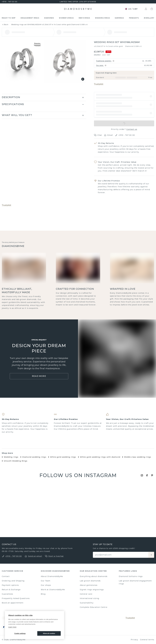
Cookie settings (20, 633)
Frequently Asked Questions (16, 598)
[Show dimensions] (37, 45)
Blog (43, 594)
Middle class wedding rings (136, 457)
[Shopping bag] (152, 9)
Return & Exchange (11, 590)
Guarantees (7, 594)
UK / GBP (131, 9)
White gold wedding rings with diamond (99, 457)
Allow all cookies (49, 633)
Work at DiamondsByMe (53, 590)
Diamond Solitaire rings (131, 576)
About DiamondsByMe (52, 576)
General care (86, 594)
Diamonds (49, 18)
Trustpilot (99, 84)
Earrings (119, 18)
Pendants (134, 18)
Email (108, 135)
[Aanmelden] (151, 555)
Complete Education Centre (94, 607)
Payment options (10, 585)
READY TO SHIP (9, 18)
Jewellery (149, 18)
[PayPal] (4, 627)
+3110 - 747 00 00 (10, 2)
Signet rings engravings (92, 590)
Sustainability (87, 603)
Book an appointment (13, 603)
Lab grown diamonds (90, 581)
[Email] (121, 555)
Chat (98, 135)
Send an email (35, 556)
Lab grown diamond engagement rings (135, 582)
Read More (39, 376)
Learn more (12, 627)
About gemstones (89, 585)
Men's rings (84, 18)
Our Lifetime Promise (109, 181)
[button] (124, 96)
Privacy (134, 640)
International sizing (90, 598)
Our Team (46, 581)
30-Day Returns (106, 143)
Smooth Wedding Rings (14, 461)
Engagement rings (30, 18)
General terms (147, 640)
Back (5, 25)
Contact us (132, 129)
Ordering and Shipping (13, 581)
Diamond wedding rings (33, 457)
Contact (6, 576)
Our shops (46, 585)
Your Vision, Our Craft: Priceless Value (117, 162)
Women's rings (66, 18)
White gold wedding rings (62, 457)
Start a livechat (56, 556)
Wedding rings (102, 18)
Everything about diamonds (94, 576)
